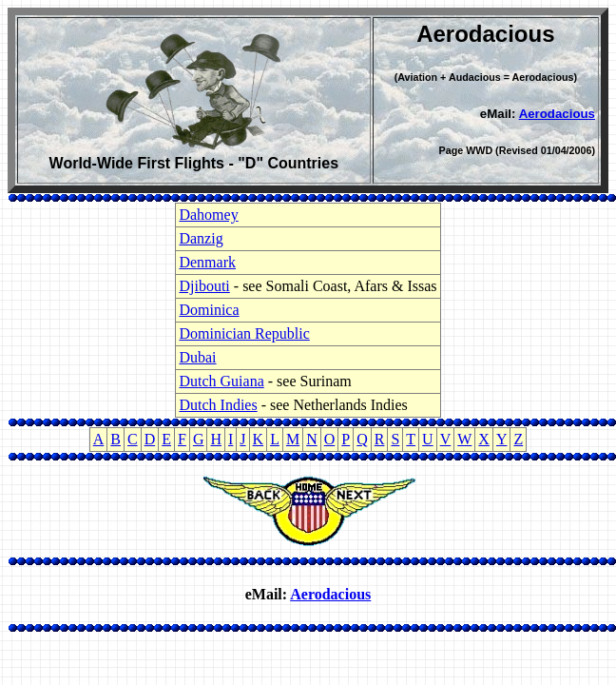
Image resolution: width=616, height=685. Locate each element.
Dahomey (208, 215)
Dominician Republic (244, 333)
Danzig (201, 238)
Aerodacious (557, 114)
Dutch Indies (218, 405)
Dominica (209, 310)
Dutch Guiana (221, 381)
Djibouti (204, 286)
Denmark (207, 262)
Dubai (197, 357)
